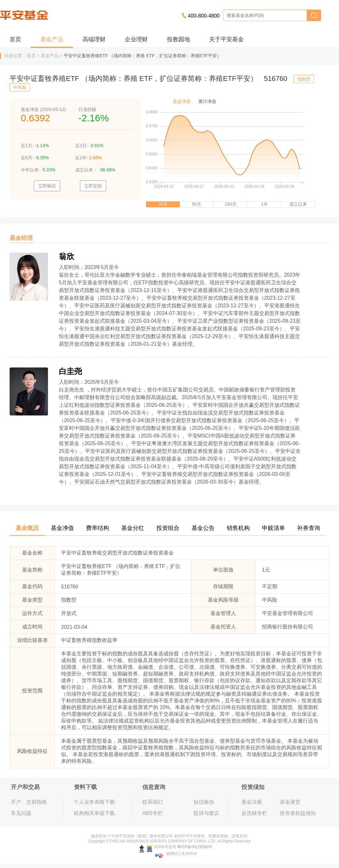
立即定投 (93, 186)
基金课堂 (290, 802)
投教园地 (178, 39)
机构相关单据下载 (94, 813)
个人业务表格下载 (94, 802)
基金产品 (52, 39)
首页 (15, 39)
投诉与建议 (206, 813)
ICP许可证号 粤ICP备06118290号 (176, 847)
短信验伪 (204, 802)
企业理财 (136, 39)
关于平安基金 (226, 39)
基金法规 (252, 802)
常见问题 (21, 813)
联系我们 (153, 802)
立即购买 (47, 186)
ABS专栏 (153, 813)
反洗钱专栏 (254, 813)
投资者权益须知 (298, 813)
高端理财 (94, 39)
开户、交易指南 (29, 802)
